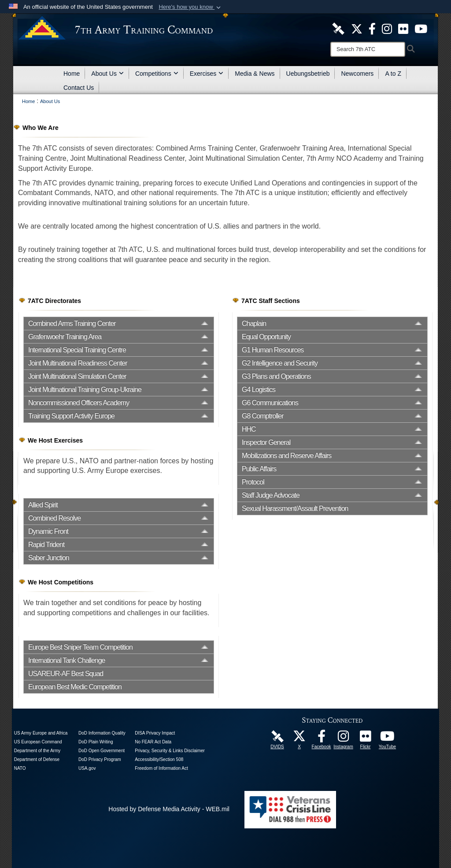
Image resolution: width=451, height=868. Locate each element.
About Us (107, 74)
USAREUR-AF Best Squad (66, 674)
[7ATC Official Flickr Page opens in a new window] (403, 28)
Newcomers (357, 74)
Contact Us (79, 88)
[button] (190, 7)
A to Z (393, 74)
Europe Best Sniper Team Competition (80, 647)
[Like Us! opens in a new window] (372, 28)
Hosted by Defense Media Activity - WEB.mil (169, 809)
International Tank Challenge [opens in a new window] (67, 660)
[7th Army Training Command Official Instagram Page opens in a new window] (344, 739)
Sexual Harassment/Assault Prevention (295, 508)
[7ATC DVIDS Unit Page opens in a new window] (338, 28)
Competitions (157, 74)
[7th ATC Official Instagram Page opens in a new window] (387, 28)
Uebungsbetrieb (308, 74)
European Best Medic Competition (75, 687)
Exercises (207, 74)
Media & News (255, 74)
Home (72, 74)
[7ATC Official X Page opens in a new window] (357, 28)
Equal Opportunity (266, 337)
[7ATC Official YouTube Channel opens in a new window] (421, 28)
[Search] (368, 49)
